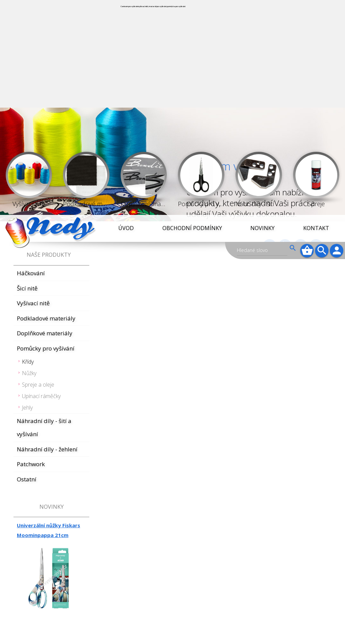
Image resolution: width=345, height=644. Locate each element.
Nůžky (29, 158)
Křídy (28, 147)
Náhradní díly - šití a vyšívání (44, 213)
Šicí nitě (27, 73)
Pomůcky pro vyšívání (46, 133)
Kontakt (316, 13)
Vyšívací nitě (33, 88)
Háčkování (31, 58)
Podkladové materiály (46, 103)
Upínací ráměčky (41, 181)
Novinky (262, 13)
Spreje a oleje (38, 170)
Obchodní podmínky (192, 13)
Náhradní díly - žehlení (47, 234)
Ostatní (27, 264)
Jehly (27, 193)
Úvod (126, 13)
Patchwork (31, 249)
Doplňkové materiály (45, 118)
